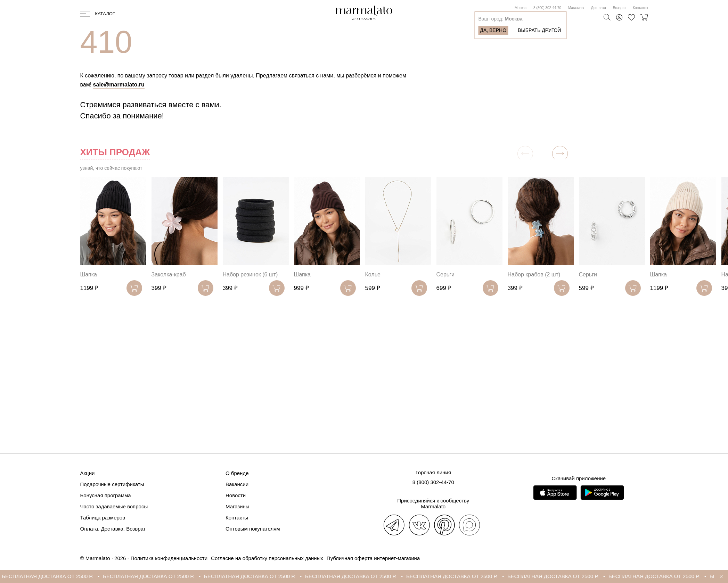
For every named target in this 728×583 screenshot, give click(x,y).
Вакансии (237, 484)
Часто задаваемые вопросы (114, 506)
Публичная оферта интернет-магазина (373, 558)
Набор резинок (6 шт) (250, 274)
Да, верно (493, 30)
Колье (373, 274)
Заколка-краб (169, 274)
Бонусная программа (106, 495)
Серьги (445, 274)
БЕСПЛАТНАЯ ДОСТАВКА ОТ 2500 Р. (52, 576)
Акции (88, 473)
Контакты (640, 8)
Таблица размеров (103, 518)
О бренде (237, 473)
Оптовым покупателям (253, 529)
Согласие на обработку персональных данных (267, 558)
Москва (521, 8)
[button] (560, 154)
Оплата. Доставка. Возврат (113, 529)
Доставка (599, 8)
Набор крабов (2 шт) (534, 274)
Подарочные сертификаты (112, 484)
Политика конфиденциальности (169, 558)
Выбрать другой (539, 30)
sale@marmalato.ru (119, 85)
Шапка (89, 274)
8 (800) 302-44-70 (547, 8)
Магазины (576, 8)
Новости (236, 495)
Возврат (620, 8)
